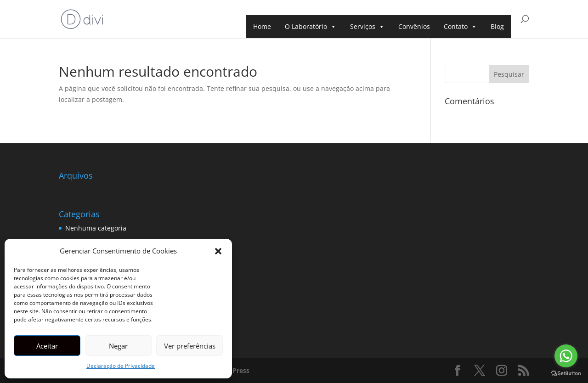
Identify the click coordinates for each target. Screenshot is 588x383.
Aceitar (47, 346)
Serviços (367, 27)
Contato (460, 27)
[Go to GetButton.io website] (566, 374)
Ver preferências (190, 346)
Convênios (414, 26)
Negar (118, 346)
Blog (497, 26)
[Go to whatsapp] (566, 356)
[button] (218, 251)
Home (262, 26)
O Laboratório (311, 27)
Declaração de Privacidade (121, 366)
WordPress (232, 370)
